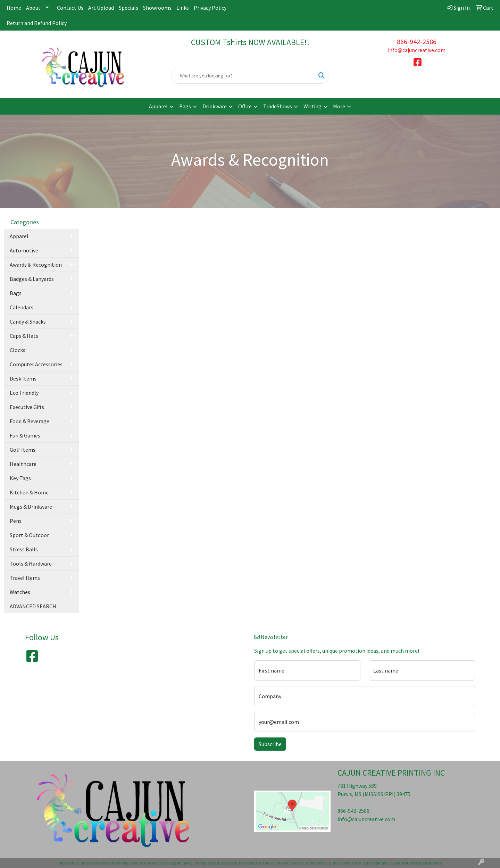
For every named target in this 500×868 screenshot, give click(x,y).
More (339, 106)
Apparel (158, 106)
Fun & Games (25, 435)
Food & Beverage (30, 421)
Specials (128, 8)
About (33, 8)
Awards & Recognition (36, 265)
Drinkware (215, 106)
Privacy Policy (210, 8)
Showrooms (157, 8)
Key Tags (20, 478)
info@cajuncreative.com (417, 50)
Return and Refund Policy (37, 23)
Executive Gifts (27, 407)
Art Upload (101, 8)
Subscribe (270, 744)
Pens (16, 521)
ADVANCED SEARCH (33, 606)
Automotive (24, 250)
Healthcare (23, 464)
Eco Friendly (24, 393)
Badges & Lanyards (32, 279)
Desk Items (23, 378)
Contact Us (70, 8)
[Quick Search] (243, 76)
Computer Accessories (36, 364)
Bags (185, 106)
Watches (20, 592)
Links (183, 8)
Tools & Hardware (31, 564)
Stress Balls (24, 549)
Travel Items (25, 578)
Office (245, 106)
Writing (312, 106)
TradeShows (278, 106)
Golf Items (23, 450)
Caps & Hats (24, 336)
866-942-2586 (417, 41)
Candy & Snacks (28, 322)
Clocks (18, 350)
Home (14, 8)
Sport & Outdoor (29, 535)
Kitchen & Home (29, 492)
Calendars (22, 307)
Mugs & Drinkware (31, 507)
